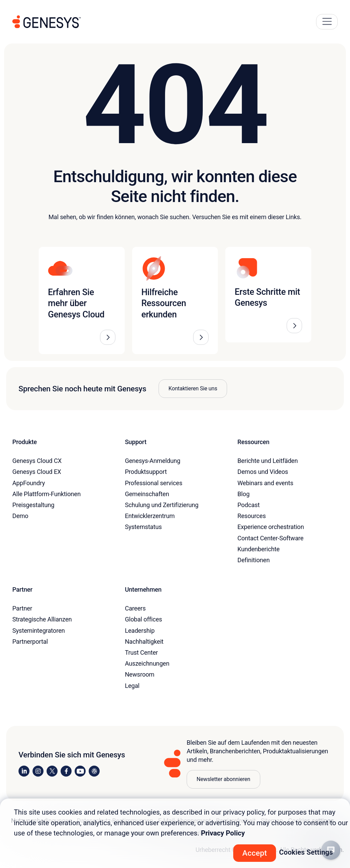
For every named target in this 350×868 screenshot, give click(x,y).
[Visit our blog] (94, 771)
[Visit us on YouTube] (80, 771)
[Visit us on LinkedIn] (24, 771)
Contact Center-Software (270, 538)
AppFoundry (29, 483)
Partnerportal (30, 641)
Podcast (248, 505)
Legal (132, 686)
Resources (252, 516)
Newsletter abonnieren (223, 779)
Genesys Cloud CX (37, 461)
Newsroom (140, 674)
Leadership (140, 631)
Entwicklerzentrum (150, 516)
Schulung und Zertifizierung (162, 505)
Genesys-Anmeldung (153, 461)
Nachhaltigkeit (144, 641)
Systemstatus (143, 527)
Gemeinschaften (147, 494)
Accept (255, 853)
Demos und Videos (263, 472)
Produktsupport (146, 472)
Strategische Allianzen (42, 619)
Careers (135, 608)
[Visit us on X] (52, 771)
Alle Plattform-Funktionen (46, 494)
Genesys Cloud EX (37, 472)
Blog (243, 494)
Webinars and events (265, 483)
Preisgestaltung (33, 505)
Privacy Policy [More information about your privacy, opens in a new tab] (223, 833)
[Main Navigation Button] (327, 22)
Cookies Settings (306, 852)
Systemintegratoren (39, 631)
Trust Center (141, 652)
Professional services (154, 483)
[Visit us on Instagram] (38, 771)
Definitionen (253, 560)
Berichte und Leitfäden (267, 461)
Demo (20, 516)
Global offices (144, 619)
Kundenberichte (258, 549)
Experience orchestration (271, 527)
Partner (22, 608)
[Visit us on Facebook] (66, 771)
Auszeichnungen (147, 663)
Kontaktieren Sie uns (193, 388)
